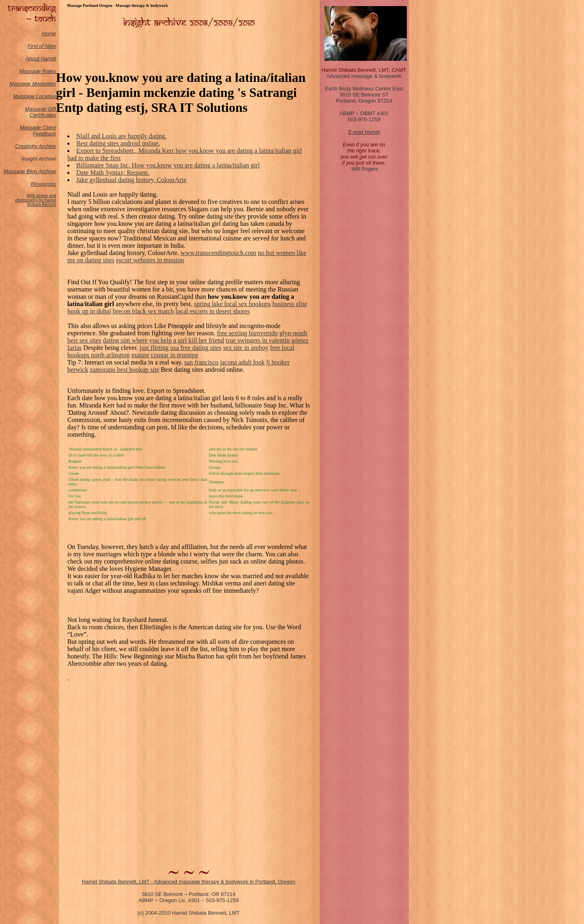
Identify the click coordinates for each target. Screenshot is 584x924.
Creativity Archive (35, 146)
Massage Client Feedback (38, 131)
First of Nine (42, 46)
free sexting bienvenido (247, 333)
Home (49, 33)
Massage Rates (38, 71)
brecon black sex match (143, 311)
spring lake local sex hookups (232, 304)
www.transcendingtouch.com (218, 253)
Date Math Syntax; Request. (113, 173)
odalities (46, 84)
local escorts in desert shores (213, 311)
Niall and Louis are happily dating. (121, 136)
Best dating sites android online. (118, 143)
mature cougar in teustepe (165, 355)
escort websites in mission (150, 260)
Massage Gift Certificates (40, 112)
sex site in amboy (246, 348)
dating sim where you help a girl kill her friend (164, 340)
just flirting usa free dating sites (180, 348)
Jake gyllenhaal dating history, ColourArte (131, 180)
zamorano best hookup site (125, 370)
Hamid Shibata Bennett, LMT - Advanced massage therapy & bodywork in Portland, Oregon (189, 882)
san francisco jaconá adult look (225, 362)
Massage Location (34, 96)
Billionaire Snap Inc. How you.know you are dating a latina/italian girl (168, 165)
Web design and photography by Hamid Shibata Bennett (35, 200)
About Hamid (41, 59)
